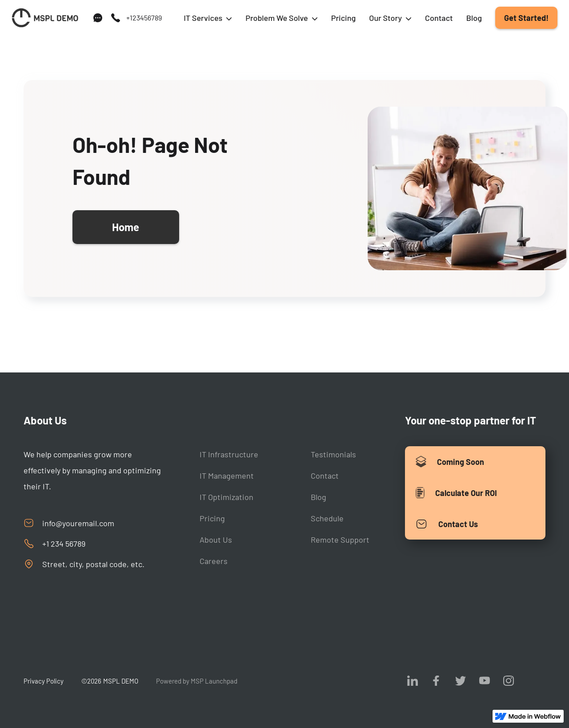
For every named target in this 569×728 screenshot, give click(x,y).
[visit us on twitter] (461, 680)
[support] (98, 18)
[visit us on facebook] (437, 680)
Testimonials (333, 454)
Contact (439, 18)
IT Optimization (226, 497)
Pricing (344, 18)
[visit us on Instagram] (509, 680)
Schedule (327, 518)
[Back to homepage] (45, 18)
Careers (214, 561)
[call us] (136, 18)
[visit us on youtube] (485, 680)
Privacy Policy (44, 681)
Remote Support (340, 540)
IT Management (227, 476)
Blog (474, 18)
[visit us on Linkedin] (413, 680)
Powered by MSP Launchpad (197, 681)
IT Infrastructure (229, 454)
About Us (216, 540)
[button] (208, 18)
